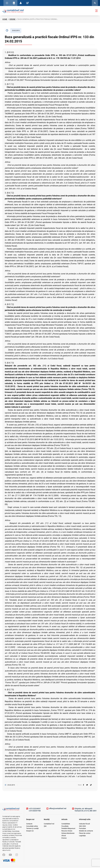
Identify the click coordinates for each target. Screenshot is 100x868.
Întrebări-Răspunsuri (68, 828)
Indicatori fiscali (84, 824)
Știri (45, 826)
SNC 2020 (82, 826)
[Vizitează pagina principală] (11, 810)
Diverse (64, 838)
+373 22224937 (35, 809)
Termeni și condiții (32, 828)
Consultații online (32, 826)
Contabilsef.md (49, 824)
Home (5, 19)
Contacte (29, 824)
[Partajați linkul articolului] (91, 785)
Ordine (12, 19)
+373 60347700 (35, 811)
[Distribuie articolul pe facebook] (83, 785)
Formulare (82, 828)
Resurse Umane (67, 831)
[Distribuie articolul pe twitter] (87, 785)
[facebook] (83, 785)
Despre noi (30, 831)
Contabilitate (66, 824)
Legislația (82, 836)
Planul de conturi (85, 833)
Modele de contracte (86, 831)
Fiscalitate (65, 826)
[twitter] (87, 785)
